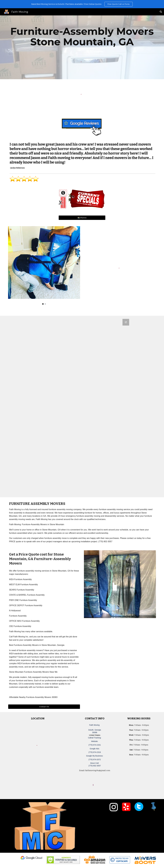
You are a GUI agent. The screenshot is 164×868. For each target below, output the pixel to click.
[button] (161, 12)
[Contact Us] (44, 707)
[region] (82, 4)
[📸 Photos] (82, 218)
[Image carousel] (44, 265)
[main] (82, 37)
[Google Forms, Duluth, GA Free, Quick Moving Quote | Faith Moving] (82, 407)
